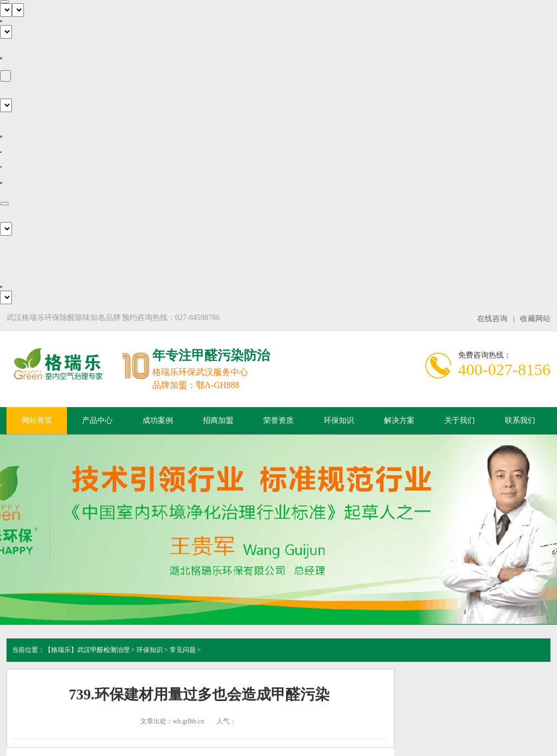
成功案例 (158, 420)
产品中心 (97, 420)
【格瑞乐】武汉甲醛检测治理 (87, 650)
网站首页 (37, 420)
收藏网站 (535, 319)
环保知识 (339, 420)
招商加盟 (218, 420)
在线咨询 (492, 319)
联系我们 (520, 420)
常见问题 (183, 650)
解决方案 (399, 420)
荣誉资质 (278, 420)
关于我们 (460, 420)
